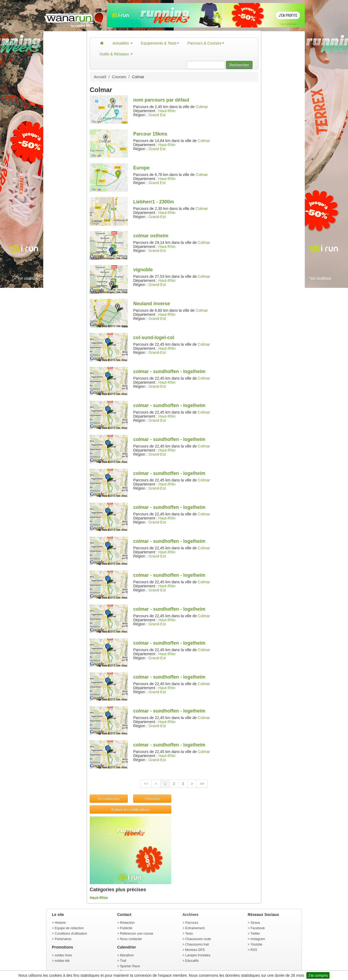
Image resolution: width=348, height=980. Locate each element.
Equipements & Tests (160, 43)
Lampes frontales (198, 955)
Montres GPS (195, 950)
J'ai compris (318, 975)
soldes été (62, 961)
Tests (189, 934)
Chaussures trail (197, 944)
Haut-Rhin (167, 111)
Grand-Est (157, 217)
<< (146, 784)
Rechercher (239, 65)
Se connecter (109, 799)
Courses (119, 77)
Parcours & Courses (206, 43)
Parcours (192, 923)
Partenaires (63, 939)
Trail (123, 961)
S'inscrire (152, 799)
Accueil (100, 77)
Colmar (202, 107)
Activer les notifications (130, 809)
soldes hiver (63, 955)
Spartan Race (130, 966)
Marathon (127, 955)
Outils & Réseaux (116, 54)
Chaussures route (198, 939)
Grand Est (157, 115)
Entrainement (195, 928)
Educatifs (192, 961)
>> (202, 784)
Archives (190, 915)
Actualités (123, 43)
